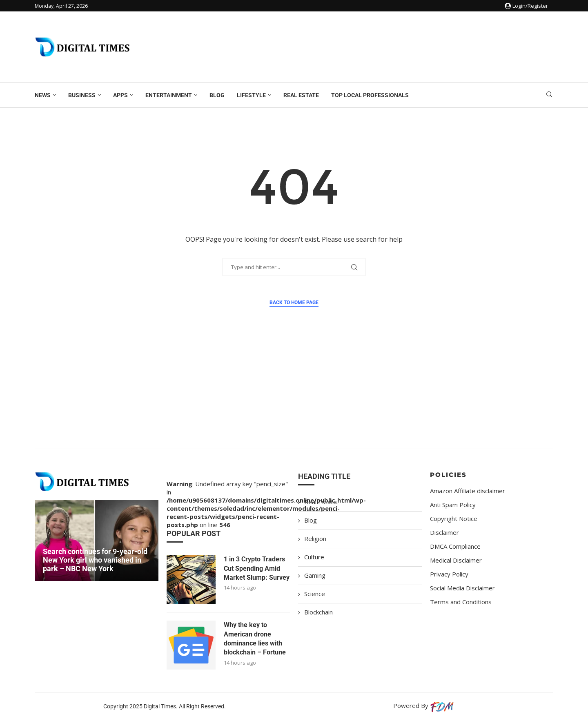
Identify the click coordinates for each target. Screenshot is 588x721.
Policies (448, 475)
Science (315, 594)
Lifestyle (251, 95)
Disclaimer (444, 533)
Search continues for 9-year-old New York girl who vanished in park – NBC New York (95, 560)
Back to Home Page (294, 303)
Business (82, 95)
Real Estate (301, 95)
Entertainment (169, 95)
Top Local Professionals (370, 95)
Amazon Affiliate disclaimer (468, 491)
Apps (120, 95)
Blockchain (318, 612)
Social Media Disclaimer (462, 588)
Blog (217, 95)
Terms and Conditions (461, 602)
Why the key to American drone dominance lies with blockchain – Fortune (255, 639)
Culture (314, 557)
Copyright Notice (454, 519)
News (43, 95)
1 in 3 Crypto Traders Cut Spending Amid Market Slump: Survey (257, 568)
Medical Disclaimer (456, 560)
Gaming (315, 575)
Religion (315, 539)
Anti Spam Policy (453, 505)
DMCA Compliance (455, 546)
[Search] (549, 95)
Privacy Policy (449, 574)
